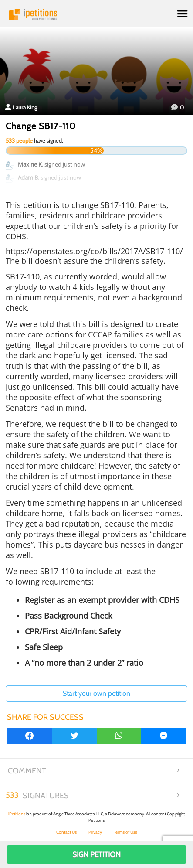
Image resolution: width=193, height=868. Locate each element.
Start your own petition (96, 693)
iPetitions (96, 14)
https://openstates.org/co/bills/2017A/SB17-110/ (94, 251)
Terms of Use (125, 832)
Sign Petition (96, 854)
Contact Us (66, 832)
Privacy (95, 832)
